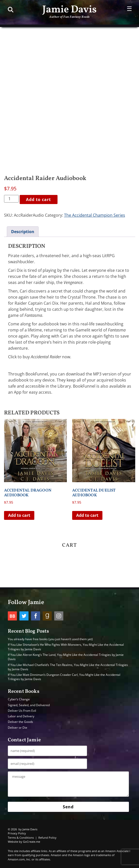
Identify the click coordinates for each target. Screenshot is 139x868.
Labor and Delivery (21, 716)
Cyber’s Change (19, 699)
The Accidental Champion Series (95, 215)
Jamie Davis (69, 10)
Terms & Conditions (21, 838)
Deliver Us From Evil (22, 711)
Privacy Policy (17, 833)
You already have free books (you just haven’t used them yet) (50, 639)
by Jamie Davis (28, 829)
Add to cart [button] (19, 515)
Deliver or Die (18, 728)
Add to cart (38, 199)
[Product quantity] (11, 199)
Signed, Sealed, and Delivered (29, 705)
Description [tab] (23, 232)
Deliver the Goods (20, 722)
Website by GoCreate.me (24, 842)
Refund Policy (47, 838)
